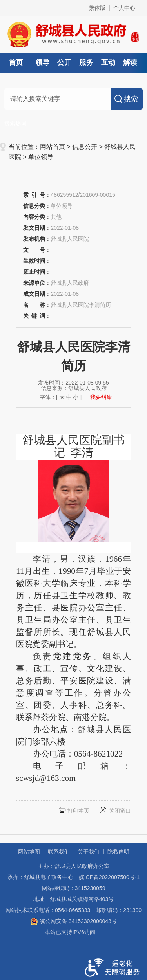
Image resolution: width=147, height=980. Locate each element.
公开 (64, 62)
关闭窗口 (120, 811)
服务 (86, 62)
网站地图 (29, 852)
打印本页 (78, 811)
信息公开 (85, 147)
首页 (16, 62)
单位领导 (41, 157)
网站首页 (53, 147)
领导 (42, 62)
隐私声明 (118, 852)
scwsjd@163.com (46, 778)
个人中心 (124, 8)
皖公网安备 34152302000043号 (73, 921)
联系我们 (59, 852)
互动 (108, 62)
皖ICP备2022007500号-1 (109, 877)
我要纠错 (101, 397)
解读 (130, 62)
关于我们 (89, 852)
